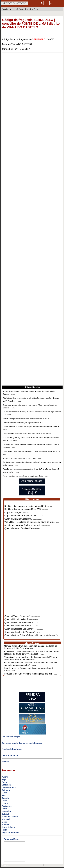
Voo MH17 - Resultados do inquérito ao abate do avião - (32, 522)
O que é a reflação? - (17, 512)
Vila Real (6, 819)
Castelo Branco (9, 787)
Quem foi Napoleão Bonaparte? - (24, 629)
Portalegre (7, 806)
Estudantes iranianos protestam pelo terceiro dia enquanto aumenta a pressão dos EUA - (31, 664)
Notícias (5, 9)
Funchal (6, 824)
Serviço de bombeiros (12, 749)
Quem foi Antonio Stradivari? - (22, 528)
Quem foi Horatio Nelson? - (21, 619)
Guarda (5, 798)
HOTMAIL (49, 865)
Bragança (6, 785)
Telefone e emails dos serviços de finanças (22, 743)
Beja (4, 779)
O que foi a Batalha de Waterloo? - (22, 632)
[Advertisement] (32, 87)
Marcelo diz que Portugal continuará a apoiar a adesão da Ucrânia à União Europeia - (31, 647)
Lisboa (5, 803)
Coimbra (6, 790)
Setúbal (5, 814)
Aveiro (5, 777)
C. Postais (20, 9)
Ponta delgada (9, 827)
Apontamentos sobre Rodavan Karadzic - (27, 525)
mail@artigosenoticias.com (20, 865)
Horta (4, 830)
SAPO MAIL (37, 865)
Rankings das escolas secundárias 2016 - (26, 509)
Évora (4, 793)
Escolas (5, 762)
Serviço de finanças (11, 737)
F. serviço (29, 9)
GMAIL (59, 865)
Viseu (4, 822)
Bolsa (36, 9)
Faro (4, 795)
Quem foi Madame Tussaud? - (22, 623)
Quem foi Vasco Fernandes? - (22, 616)
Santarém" (7, 811)
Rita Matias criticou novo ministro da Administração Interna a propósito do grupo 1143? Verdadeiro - (32, 653)
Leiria (4, 801)
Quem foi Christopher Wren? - (22, 626)
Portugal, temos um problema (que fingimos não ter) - (31, 674)
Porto (4, 809)
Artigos (12, 9)
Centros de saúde (10, 755)
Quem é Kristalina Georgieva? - (23, 519)
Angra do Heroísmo (11, 832)
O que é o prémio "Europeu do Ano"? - (24, 516)
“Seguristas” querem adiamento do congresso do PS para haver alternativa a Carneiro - (30, 658)
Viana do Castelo (10, 817)
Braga (5, 782)
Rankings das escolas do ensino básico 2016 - (28, 506)
